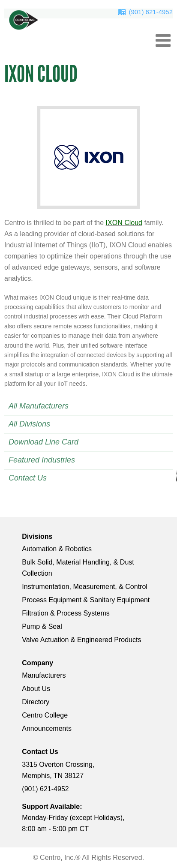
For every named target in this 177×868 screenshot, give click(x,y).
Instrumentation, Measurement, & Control (85, 587)
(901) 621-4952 (151, 12)
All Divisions (29, 424)
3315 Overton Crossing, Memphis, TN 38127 (58, 770)
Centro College (45, 715)
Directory (36, 702)
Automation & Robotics (57, 549)
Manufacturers (44, 675)
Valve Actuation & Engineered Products (81, 640)
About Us (36, 689)
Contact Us (28, 478)
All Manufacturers (39, 406)
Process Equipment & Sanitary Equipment (86, 600)
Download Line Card (43, 442)
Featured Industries (42, 460)
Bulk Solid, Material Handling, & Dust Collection (78, 568)
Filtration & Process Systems (66, 613)
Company (37, 663)
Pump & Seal (42, 626)
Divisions (37, 536)
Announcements (47, 728)
